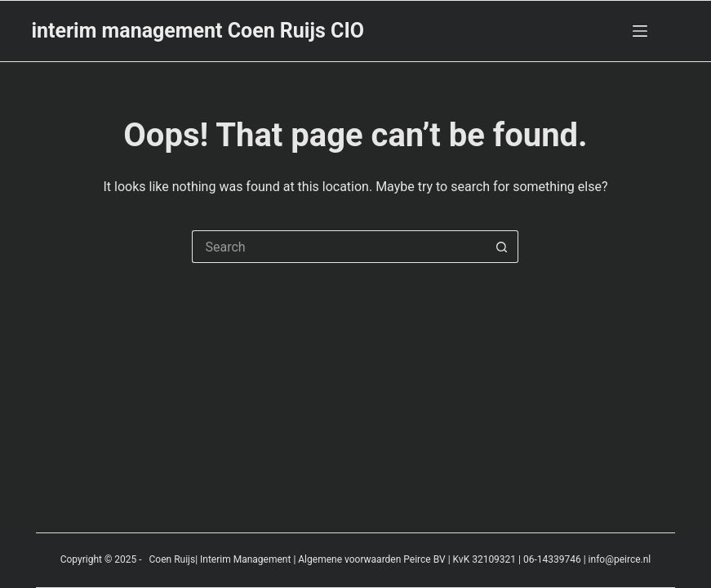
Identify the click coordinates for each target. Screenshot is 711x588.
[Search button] (502, 247)
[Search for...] (339, 247)
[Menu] (640, 31)
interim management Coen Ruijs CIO (198, 31)
